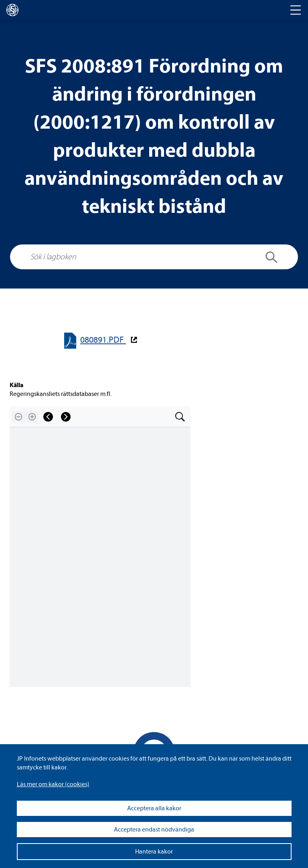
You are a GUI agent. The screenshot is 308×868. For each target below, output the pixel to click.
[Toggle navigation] (296, 10)
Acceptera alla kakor (154, 808)
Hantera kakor (154, 852)
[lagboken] (12, 10)
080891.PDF (103, 340)
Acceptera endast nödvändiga (154, 830)
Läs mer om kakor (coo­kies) (53, 784)
